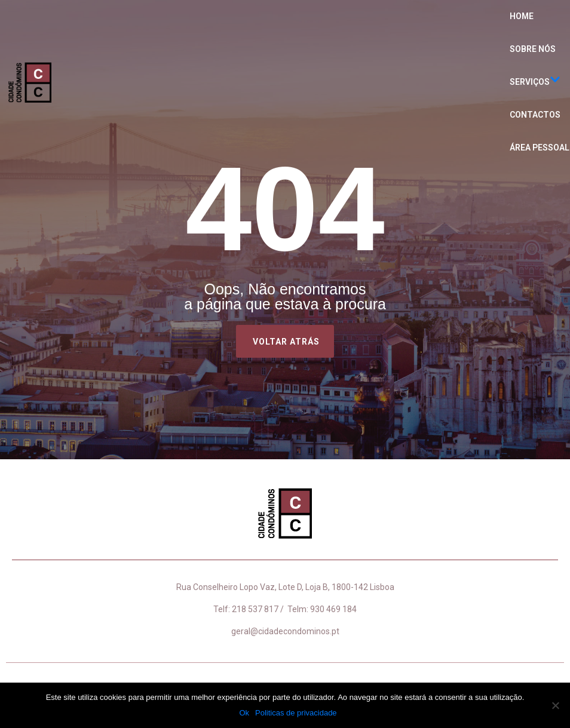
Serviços (535, 82)
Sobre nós (533, 49)
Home (522, 16)
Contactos (535, 115)
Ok (244, 713)
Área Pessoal (540, 148)
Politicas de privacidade (296, 713)
